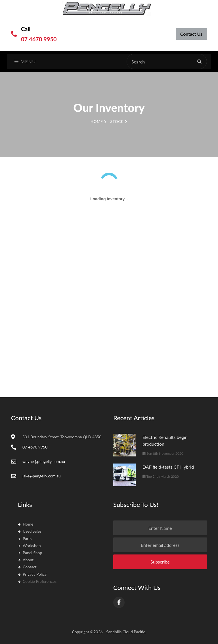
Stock (119, 122)
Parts (25, 538)
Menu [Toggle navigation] (25, 61)
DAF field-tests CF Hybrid (168, 467)
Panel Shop (30, 553)
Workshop (29, 546)
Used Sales (30, 531)
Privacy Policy (32, 574)
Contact (27, 567)
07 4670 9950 (39, 39)
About (26, 560)
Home (99, 122)
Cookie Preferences (37, 581)
